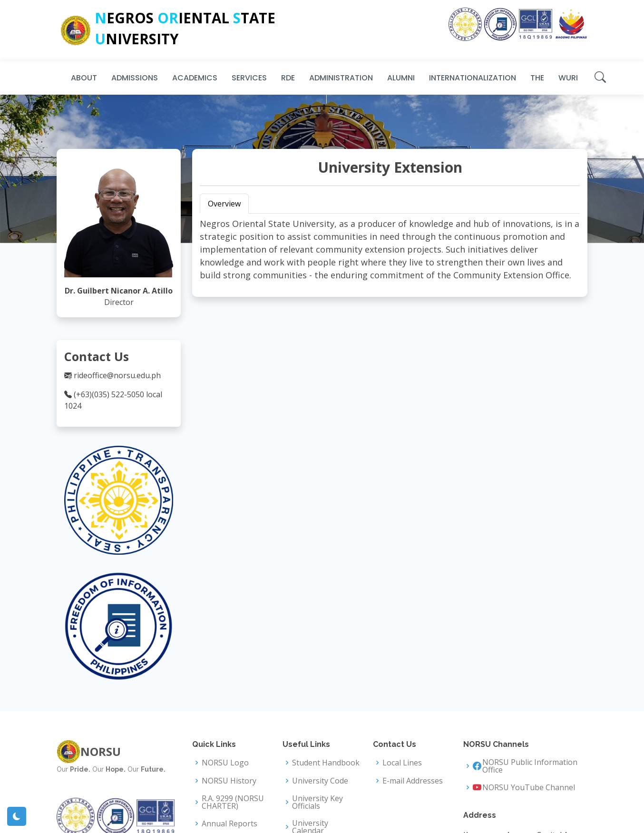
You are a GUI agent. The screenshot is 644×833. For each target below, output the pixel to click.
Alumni (401, 78)
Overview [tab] (224, 204)
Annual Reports (229, 823)
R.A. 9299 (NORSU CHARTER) (233, 802)
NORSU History (229, 781)
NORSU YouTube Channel (529, 787)
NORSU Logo (225, 763)
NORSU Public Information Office (530, 766)
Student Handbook (326, 763)
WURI (568, 78)
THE (537, 78)
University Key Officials (317, 802)
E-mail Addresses (413, 781)
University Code (320, 781)
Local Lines (402, 763)
